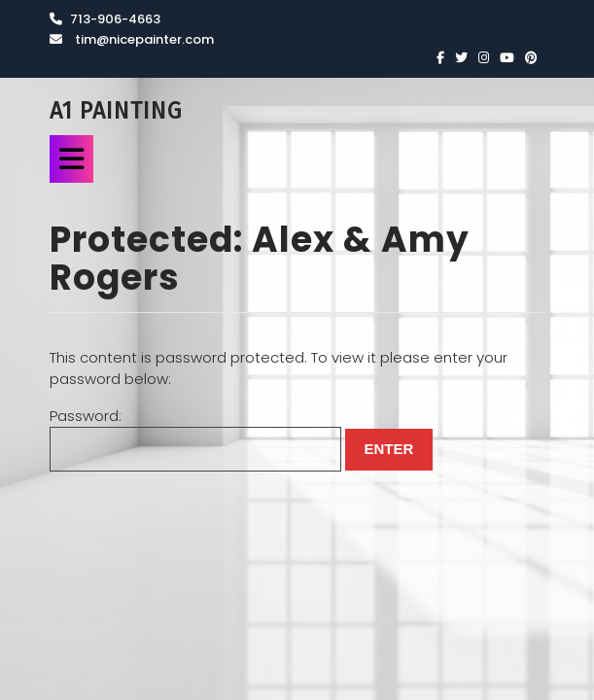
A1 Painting (116, 111)
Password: (195, 439)
